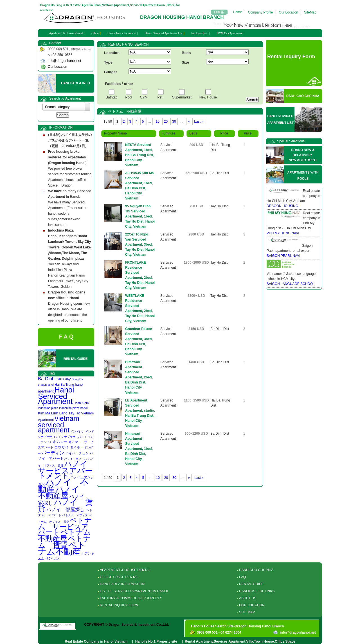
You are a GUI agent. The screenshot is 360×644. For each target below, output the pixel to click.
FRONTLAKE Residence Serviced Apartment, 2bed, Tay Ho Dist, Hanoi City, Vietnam (140, 275)
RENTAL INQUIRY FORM (119, 605)
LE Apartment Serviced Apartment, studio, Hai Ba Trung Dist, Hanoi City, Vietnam (140, 413)
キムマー (60, 442)
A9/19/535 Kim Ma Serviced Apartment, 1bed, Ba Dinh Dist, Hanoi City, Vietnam (139, 186)
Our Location (288, 12)
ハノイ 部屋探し (66, 510)
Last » (199, 122)
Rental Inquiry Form (291, 57)
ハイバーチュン (77, 453)
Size (185, 62)
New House (208, 97)
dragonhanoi (46, 385)
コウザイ (62, 447)
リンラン (52, 558)
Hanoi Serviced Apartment (56, 396)
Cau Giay (63, 379)
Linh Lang (59, 413)
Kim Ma (44, 413)
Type (108, 62)
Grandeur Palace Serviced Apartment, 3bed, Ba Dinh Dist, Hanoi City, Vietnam (139, 342)
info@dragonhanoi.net (64, 61)
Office (95, 33)
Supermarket (182, 97)
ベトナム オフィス (75, 515)
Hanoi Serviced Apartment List (164, 33)
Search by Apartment (65, 98)
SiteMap (310, 12)
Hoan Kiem (81, 403)
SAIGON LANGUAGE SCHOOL (291, 284)
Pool (129, 97)
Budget (110, 72)
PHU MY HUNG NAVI (283, 233)
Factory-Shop (200, 33)
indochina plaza (48, 408)
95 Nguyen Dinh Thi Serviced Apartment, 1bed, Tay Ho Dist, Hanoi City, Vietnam (140, 216)
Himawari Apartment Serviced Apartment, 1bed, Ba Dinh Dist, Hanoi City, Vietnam (139, 449)
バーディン (53, 453)
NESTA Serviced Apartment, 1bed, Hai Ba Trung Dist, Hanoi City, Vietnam (140, 155)
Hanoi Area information (122, 33)
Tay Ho (74, 413)
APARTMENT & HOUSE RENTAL (125, 570)
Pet (161, 97)
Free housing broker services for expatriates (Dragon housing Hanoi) (67, 157)
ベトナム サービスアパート (65, 526)
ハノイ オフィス (76, 459)
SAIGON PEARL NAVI (283, 256)
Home (238, 12)
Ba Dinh (46, 379)
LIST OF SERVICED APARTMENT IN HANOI (134, 591)
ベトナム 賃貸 (64, 542)
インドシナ (77, 431)
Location (112, 53)
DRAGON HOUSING (282, 206)
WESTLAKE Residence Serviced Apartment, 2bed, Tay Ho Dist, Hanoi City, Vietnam (140, 308)
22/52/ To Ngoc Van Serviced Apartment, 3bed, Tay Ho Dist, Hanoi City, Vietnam (140, 244)
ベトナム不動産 (62, 548)
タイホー (77, 447)
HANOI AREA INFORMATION (122, 584)
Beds (186, 53)
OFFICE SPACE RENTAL (119, 577)
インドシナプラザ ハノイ (70, 437)
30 (174, 122)
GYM (145, 97)
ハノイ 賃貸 (65, 505)
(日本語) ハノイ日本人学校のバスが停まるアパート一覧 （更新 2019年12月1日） (70, 140)
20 (166, 122)
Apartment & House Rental (66, 33)
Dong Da (77, 379)
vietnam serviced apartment (59, 424)
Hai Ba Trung (64, 385)
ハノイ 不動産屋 (62, 492)
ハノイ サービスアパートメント (67, 470)
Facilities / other (119, 84)
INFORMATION (61, 127)
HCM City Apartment (230, 33)
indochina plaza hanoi (73, 408)
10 (157, 122)
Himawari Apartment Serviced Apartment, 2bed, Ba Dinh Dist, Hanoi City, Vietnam (139, 377)
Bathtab (112, 97)
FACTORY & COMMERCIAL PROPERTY (131, 598)
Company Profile (261, 12)
